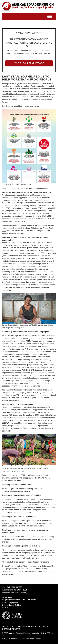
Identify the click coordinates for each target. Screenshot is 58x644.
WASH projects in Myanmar (25, 395)
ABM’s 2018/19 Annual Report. (21, 184)
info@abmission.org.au (20, 592)
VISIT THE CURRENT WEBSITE (29, 63)
